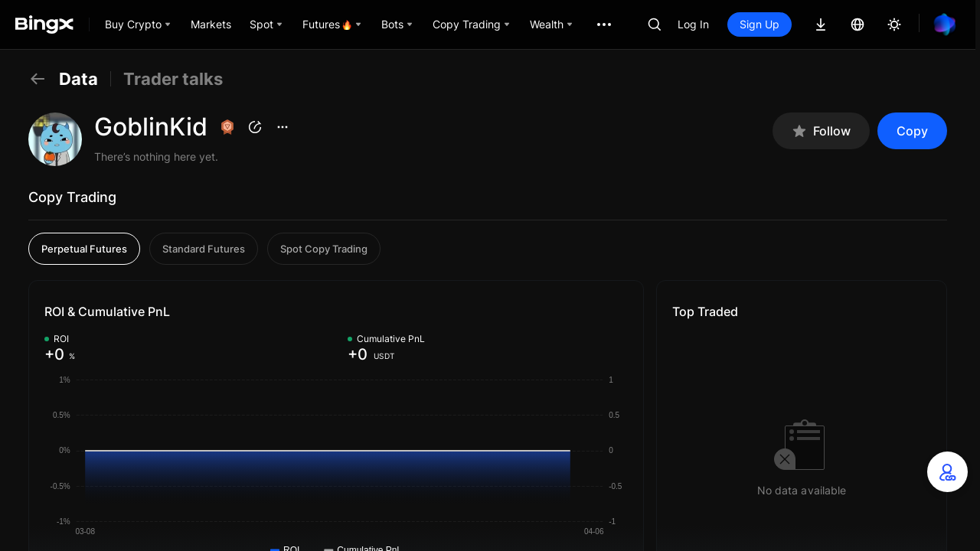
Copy (912, 131)
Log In (693, 24)
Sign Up (759, 24)
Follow (821, 131)
